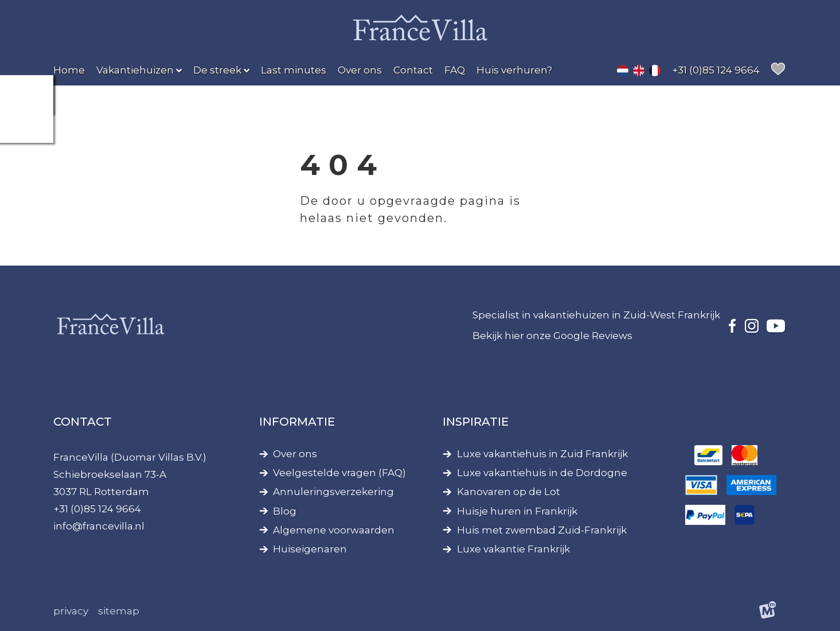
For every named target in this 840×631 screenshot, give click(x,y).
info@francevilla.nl (99, 526)
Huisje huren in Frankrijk (517, 511)
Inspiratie (476, 422)
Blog (285, 511)
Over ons (295, 454)
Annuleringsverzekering (333, 492)
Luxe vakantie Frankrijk (513, 549)
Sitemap (119, 611)
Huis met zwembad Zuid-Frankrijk (542, 530)
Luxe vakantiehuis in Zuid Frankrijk (542, 454)
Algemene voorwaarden (334, 530)
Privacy (71, 611)
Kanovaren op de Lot (509, 492)
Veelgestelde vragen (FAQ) (339, 473)
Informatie (297, 422)
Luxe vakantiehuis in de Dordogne (542, 473)
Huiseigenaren (310, 549)
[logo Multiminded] (767, 612)
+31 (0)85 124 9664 (97, 509)
